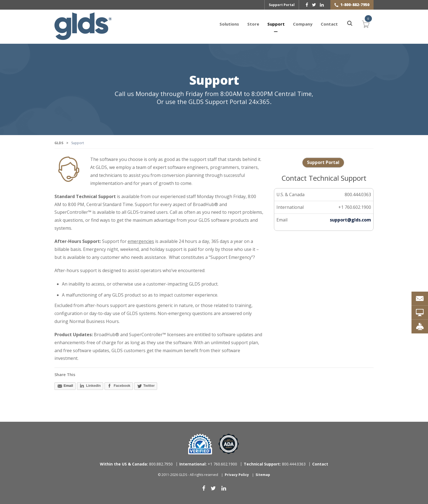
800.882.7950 (136, 464)
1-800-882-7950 (355, 5)
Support (276, 24)
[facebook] (307, 5)
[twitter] (314, 5)
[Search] (347, 24)
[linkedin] (322, 5)
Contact (329, 24)
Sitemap (263, 475)
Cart (366, 23)
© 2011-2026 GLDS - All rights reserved (188, 475)
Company (303, 24)
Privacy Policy (237, 475)
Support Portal (282, 5)
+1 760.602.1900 (208, 464)
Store (253, 24)
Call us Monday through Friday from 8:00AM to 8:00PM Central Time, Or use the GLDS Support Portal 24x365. (214, 98)
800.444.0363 (275, 464)
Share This (65, 374)
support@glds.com (350, 220)
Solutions (229, 24)
